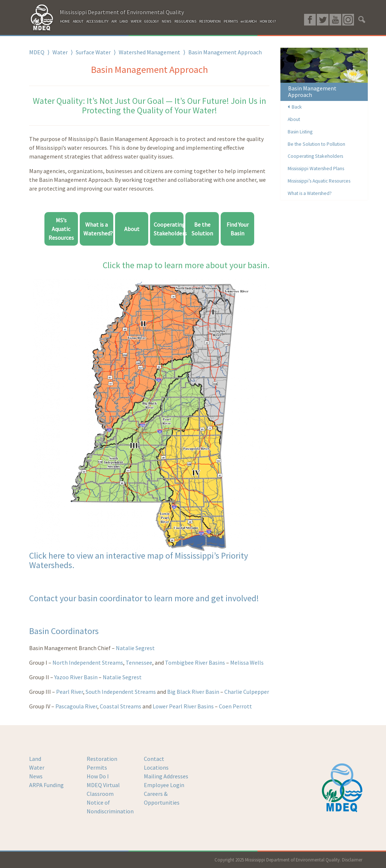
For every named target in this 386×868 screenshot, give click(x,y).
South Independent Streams (121, 692)
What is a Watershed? (310, 193)
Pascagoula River (76, 706)
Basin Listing (300, 132)
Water (60, 52)
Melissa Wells (247, 662)
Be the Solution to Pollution (316, 144)
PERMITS (231, 21)
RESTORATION (210, 21)
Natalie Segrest (135, 648)
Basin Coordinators (64, 631)
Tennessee (139, 662)
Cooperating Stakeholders (315, 156)
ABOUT (78, 21)
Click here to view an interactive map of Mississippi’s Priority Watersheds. (139, 560)
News (36, 776)
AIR (114, 21)
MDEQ (37, 52)
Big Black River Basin (193, 692)
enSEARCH (249, 21)
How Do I (98, 776)
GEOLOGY (151, 21)
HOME (65, 21)
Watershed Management (149, 52)
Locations (156, 767)
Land (35, 759)
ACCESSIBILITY (97, 21)
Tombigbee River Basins (195, 662)
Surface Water (93, 52)
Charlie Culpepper (247, 692)
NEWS (166, 21)
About (132, 229)
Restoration (102, 759)
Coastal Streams (121, 706)
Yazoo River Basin (76, 677)
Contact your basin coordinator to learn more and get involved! (144, 598)
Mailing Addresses (166, 776)
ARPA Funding (46, 785)
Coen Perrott (235, 706)
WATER (136, 21)
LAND (124, 21)
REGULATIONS (185, 21)
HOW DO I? (268, 21)
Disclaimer (352, 860)
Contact (154, 759)
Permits (97, 767)
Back (295, 107)
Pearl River (70, 692)
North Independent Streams (88, 662)
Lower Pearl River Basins (183, 706)
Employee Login (164, 785)
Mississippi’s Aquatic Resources (319, 181)
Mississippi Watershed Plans (316, 169)
